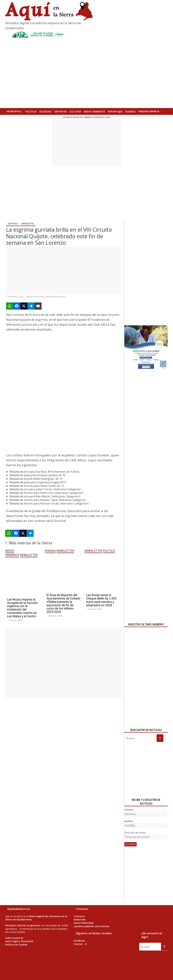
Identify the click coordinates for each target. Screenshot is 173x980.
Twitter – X (80, 944)
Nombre (129, 810)
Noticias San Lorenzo (56, 297)
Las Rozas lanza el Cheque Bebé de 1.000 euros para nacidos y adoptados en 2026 (101, 600)
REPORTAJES (115, 111)
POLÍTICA (31, 111)
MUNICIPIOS (14, 111)
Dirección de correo (135, 833)
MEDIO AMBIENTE (94, 111)
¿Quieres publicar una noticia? (92, 926)
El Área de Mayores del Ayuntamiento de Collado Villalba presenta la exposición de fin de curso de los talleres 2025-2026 (63, 603)
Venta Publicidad (84, 923)
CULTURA (75, 111)
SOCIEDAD (45, 111)
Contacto (79, 916)
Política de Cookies (16, 945)
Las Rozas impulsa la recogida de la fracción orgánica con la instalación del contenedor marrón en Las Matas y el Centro (22, 608)
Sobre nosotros (14, 938)
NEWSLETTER (28, 224)
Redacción (80, 919)
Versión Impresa (149, 111)
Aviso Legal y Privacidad (19, 941)
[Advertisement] (86, 143)
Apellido (129, 821)
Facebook (79, 941)
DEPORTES (61, 111)
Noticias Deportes (36, 297)
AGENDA (130, 111)
